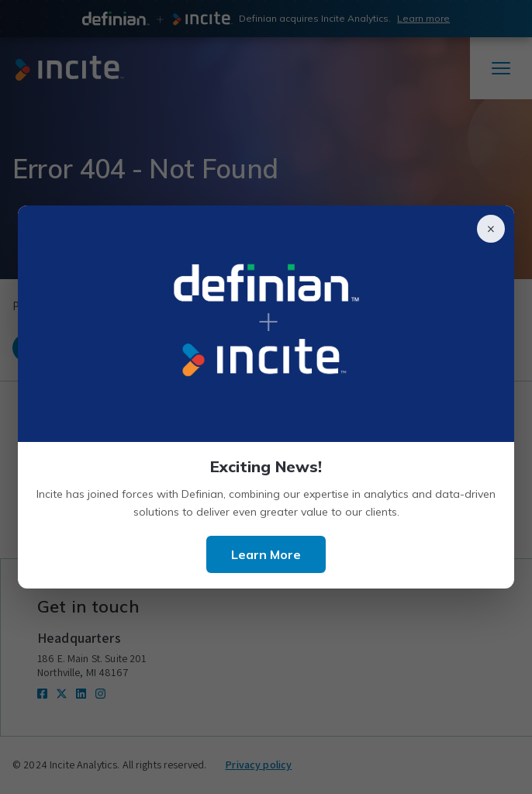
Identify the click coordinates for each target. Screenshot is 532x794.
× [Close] (491, 229)
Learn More (266, 554)
